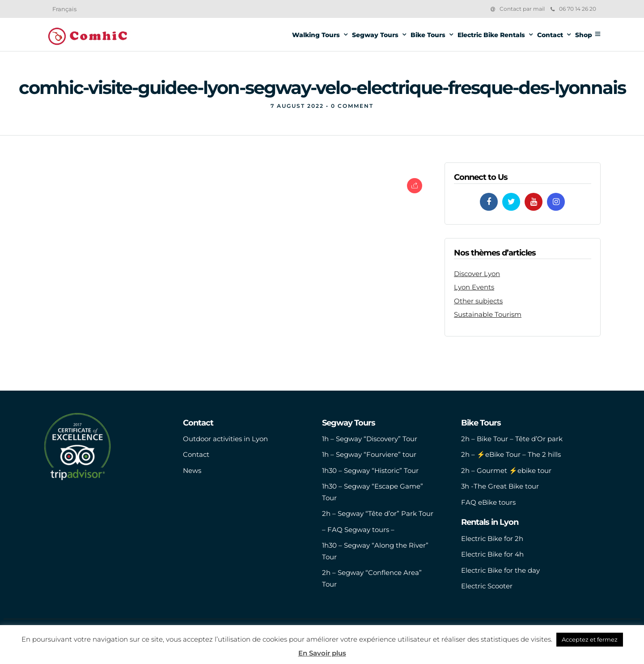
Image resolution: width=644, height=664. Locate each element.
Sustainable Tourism (488, 314)
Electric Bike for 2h (492, 538)
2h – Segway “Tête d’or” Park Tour (378, 513)
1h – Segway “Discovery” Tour (370, 439)
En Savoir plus (322, 653)
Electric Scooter (487, 586)
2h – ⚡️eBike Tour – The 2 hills (511, 454)
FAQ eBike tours (488, 502)
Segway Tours (375, 35)
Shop (584, 35)
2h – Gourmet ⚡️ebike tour (506, 470)
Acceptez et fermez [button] (590, 639)
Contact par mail (522, 9)
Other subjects (478, 301)
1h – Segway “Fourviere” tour (369, 454)
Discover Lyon (477, 274)
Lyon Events (474, 287)
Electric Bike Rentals (491, 35)
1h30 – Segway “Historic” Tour (370, 470)
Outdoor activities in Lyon (225, 439)
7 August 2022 (297, 106)
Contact (550, 35)
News (192, 470)
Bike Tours (428, 35)
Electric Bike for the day (500, 570)
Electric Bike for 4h (492, 554)
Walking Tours (316, 35)
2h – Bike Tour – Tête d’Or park (512, 439)
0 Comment (352, 106)
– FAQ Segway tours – (358, 530)
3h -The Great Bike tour (500, 486)
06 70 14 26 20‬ (573, 9)
